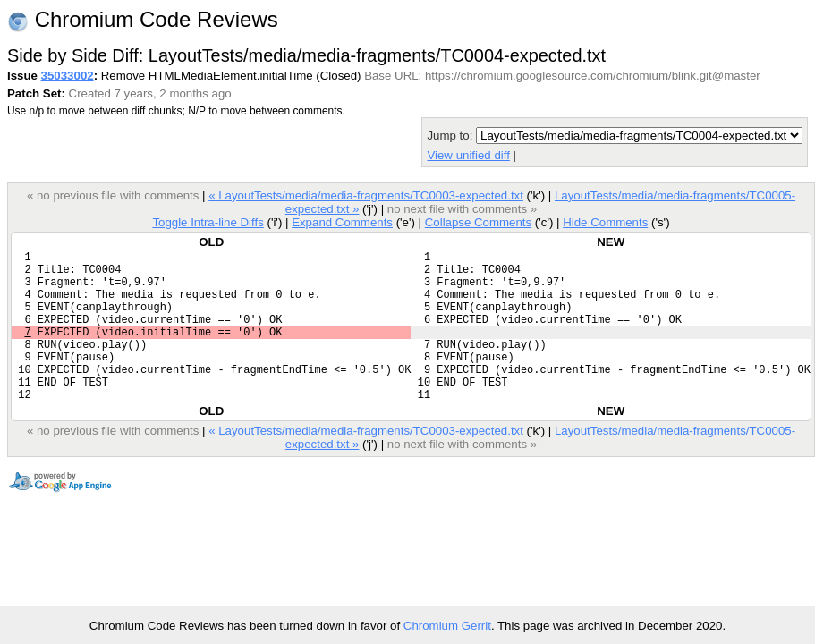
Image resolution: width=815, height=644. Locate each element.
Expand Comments (342, 222)
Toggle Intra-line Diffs (208, 222)
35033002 (68, 76)
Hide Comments (605, 222)
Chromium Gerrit (447, 626)
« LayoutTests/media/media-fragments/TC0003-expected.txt (366, 195)
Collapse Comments (478, 222)
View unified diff (468, 155)
